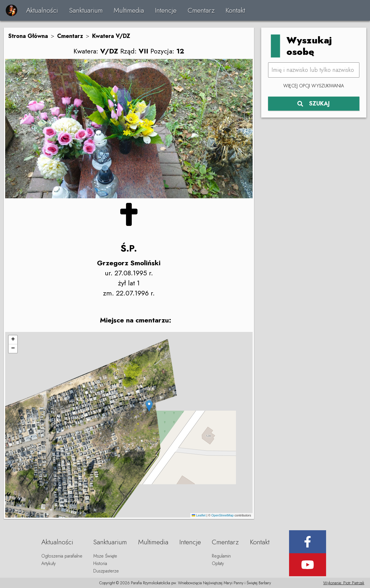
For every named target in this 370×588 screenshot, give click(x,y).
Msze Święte (105, 556)
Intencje (166, 10)
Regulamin (221, 556)
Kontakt (235, 10)
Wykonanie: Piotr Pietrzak (344, 583)
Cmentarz (201, 10)
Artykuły (49, 563)
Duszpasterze (106, 571)
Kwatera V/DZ (111, 36)
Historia (100, 563)
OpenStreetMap (222, 515)
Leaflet (199, 515)
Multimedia (129, 10)
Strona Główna (28, 36)
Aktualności (42, 10)
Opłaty (218, 563)
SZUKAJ (314, 104)
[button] (149, 406)
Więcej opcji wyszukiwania (314, 86)
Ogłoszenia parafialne (62, 556)
